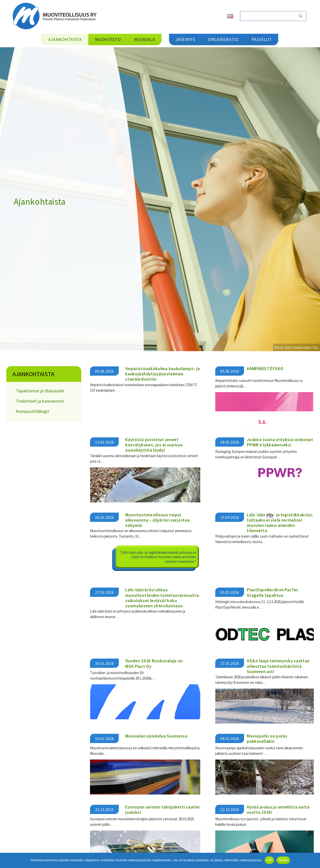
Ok (269, 860)
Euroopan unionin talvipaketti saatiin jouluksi (162, 810)
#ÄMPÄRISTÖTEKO (265, 369)
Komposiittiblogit (33, 411)
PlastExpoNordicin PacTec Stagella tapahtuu (273, 592)
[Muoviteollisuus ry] (56, 16)
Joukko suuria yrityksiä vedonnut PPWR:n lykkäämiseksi (280, 442)
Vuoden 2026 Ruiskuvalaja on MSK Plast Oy (154, 663)
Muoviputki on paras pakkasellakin (267, 739)
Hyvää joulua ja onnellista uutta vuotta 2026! (278, 810)
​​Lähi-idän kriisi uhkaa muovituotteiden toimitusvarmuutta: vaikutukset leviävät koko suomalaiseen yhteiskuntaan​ (162, 598)
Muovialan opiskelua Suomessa (156, 736)
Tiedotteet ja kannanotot (40, 401)
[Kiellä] (314, 860)
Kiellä (283, 860)
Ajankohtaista (33, 374)
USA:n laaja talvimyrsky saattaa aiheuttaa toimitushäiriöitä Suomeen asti (278, 666)
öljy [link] (270, 515)
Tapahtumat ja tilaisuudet (40, 391)
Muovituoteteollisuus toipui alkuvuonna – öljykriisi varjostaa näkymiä (157, 520)
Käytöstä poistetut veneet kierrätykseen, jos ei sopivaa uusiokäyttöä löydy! (154, 445)
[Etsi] (267, 16)
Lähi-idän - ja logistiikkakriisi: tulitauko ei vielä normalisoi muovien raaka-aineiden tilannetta (280, 523)
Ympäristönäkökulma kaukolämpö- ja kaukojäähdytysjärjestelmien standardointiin (162, 374)
